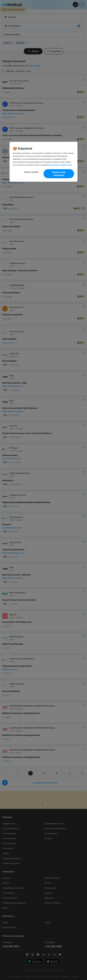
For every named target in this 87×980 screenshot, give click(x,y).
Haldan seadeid (31, 172)
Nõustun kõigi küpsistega (59, 174)
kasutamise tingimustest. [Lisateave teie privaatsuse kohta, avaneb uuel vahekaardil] (61, 165)
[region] (43, 162)
